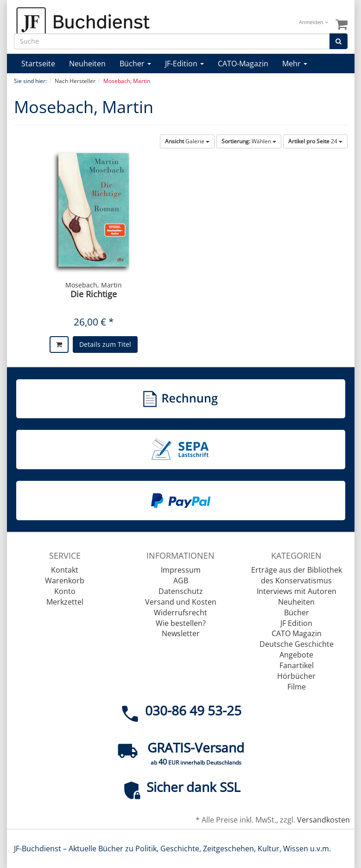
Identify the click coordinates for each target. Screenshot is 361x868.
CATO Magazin (297, 633)
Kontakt (65, 570)
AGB (181, 581)
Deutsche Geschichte (297, 644)
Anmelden (313, 22)
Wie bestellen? (181, 623)
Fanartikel (297, 665)
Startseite (38, 64)
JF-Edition (184, 64)
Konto (65, 591)
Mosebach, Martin (94, 285)
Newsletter (181, 633)
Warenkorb (65, 581)
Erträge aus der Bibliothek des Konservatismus (297, 575)
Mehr (295, 64)
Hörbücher (296, 676)
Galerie (187, 141)
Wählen (249, 141)
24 (315, 141)
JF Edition (296, 623)
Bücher (135, 64)
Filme (297, 687)
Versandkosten (323, 820)
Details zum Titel (105, 344)
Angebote (296, 655)
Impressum (181, 570)
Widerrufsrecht (180, 613)
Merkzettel (65, 602)
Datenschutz (181, 591)
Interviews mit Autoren (297, 591)
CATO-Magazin (243, 64)
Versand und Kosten (181, 602)
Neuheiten (87, 64)
